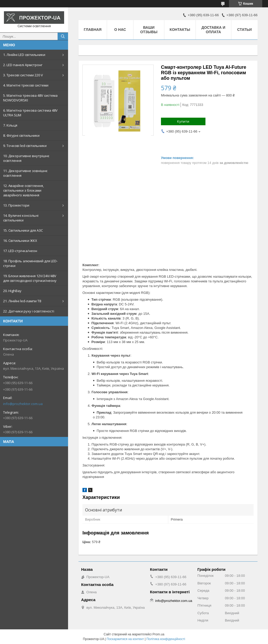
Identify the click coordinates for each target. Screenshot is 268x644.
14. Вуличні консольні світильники (21, 218)
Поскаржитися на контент (125, 639)
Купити (183, 121)
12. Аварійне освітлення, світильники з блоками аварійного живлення (23, 190)
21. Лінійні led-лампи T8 (22, 301)
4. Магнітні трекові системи (26, 85)
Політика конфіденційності (166, 639)
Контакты (180, 30)
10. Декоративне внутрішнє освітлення (26, 158)
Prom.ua (158, 634)
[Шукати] (63, 36)
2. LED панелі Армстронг (23, 65)
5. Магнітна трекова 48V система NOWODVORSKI (30, 98)
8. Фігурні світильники (21, 135)
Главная (93, 30)
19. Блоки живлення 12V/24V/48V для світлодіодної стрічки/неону (30, 278)
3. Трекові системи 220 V (23, 75)
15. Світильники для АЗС (23, 230)
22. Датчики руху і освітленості (29, 311)
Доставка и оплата (213, 30)
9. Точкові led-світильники (25, 146)
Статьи (244, 30)
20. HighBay (12, 291)
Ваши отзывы (149, 30)
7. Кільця (10, 125)
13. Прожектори (16, 205)
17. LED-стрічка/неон (20, 251)
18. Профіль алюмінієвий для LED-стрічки (30, 263)
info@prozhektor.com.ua (23, 404)
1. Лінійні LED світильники (24, 55)
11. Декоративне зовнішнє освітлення (25, 173)
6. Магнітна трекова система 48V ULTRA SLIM (30, 113)
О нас (120, 30)
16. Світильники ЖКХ (20, 241)
